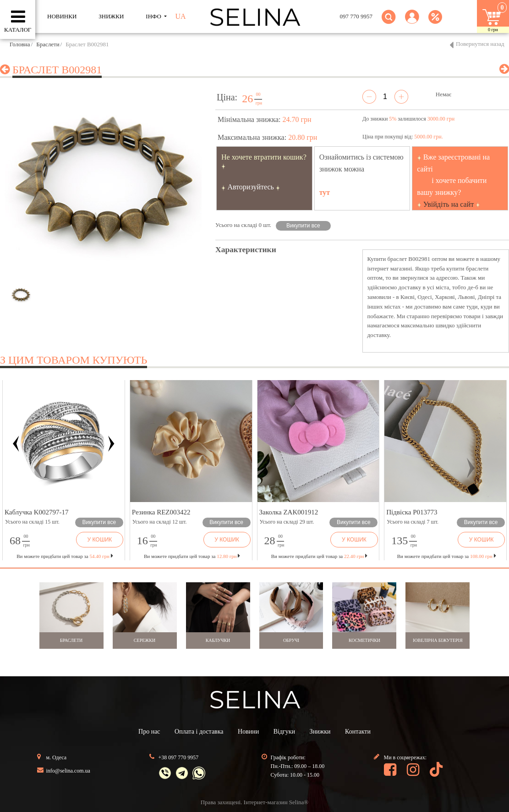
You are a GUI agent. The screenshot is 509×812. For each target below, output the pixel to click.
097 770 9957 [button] (356, 16)
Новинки (62, 16)
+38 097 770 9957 (179, 757)
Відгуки (284, 732)
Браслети (48, 44)
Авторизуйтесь (251, 187)
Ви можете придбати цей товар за (192, 556)
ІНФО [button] (154, 16)
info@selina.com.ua (68, 771)
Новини (248, 732)
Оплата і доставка (199, 732)
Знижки (320, 732)
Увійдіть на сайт (449, 204)
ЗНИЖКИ (111, 16)
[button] (412, 22)
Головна (20, 44)
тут (325, 192)
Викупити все (303, 226)
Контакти (358, 732)
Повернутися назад (480, 44)
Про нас (149, 732)
